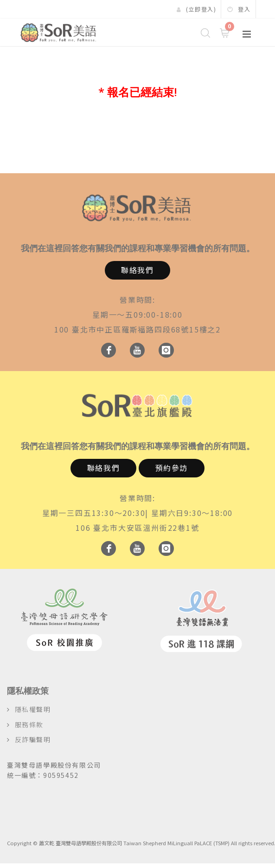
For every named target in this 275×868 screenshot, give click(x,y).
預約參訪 (171, 468)
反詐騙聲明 (33, 739)
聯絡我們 (137, 270)
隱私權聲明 (33, 709)
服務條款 (29, 724)
